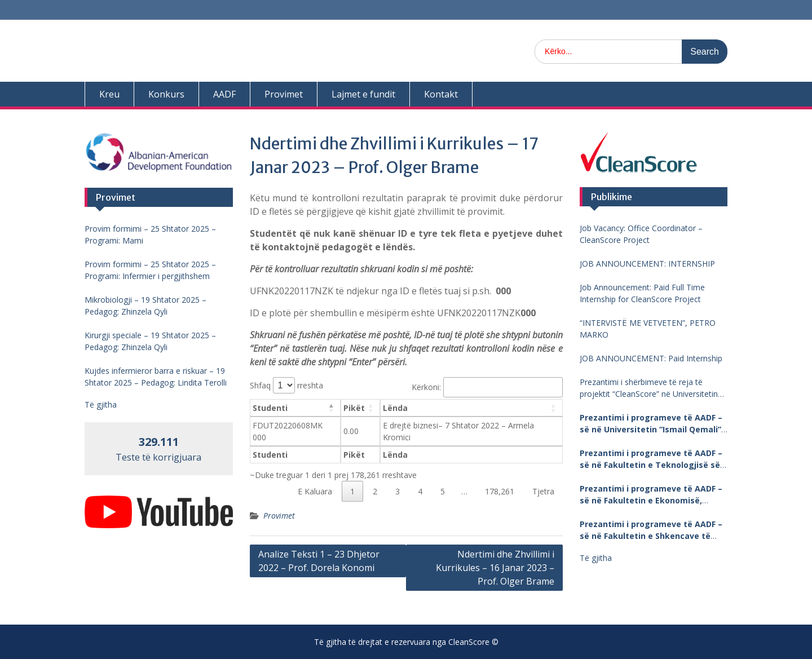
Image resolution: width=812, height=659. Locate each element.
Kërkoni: (487, 387)
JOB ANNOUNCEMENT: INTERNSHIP (647, 264)
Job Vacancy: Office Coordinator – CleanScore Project (641, 234)
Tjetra (543, 491)
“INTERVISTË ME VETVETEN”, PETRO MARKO (648, 329)
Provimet (284, 94)
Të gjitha (596, 558)
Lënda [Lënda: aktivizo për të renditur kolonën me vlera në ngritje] (395, 408)
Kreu (109, 94)
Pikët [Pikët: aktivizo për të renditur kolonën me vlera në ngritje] (354, 408)
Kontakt (441, 94)
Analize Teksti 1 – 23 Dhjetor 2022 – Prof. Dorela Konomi (319, 561)
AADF (224, 94)
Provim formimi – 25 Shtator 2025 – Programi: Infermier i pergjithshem (150, 270)
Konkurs (166, 94)
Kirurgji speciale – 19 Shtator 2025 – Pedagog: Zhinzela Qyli (150, 341)
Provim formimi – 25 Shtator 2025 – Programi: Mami (150, 235)
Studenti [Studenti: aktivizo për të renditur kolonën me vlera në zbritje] (270, 408)
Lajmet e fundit (363, 94)
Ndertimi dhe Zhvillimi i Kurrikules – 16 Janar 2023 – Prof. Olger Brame (495, 568)
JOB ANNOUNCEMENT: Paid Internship (651, 358)
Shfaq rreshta (286, 385)
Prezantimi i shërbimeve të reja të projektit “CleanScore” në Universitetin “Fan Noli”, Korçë (649, 388)
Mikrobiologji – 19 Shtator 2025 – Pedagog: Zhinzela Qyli (145, 306)
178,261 (500, 491)
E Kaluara (315, 491)
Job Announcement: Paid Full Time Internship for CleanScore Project (642, 293)
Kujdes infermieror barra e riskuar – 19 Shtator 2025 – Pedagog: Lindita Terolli (156, 377)
